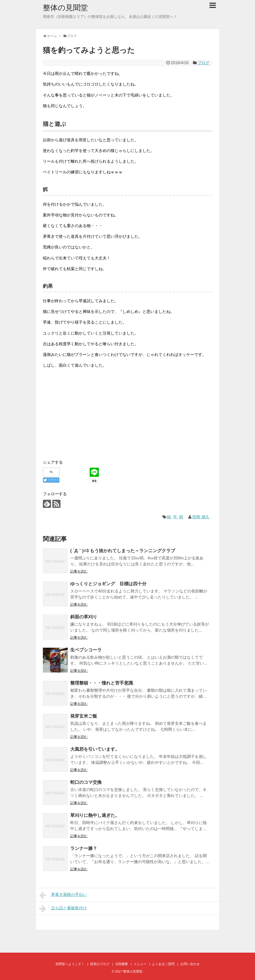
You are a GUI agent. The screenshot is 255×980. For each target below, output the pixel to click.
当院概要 (122, 964)
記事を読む (79, 571)
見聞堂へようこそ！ (70, 964)
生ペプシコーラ (86, 650)
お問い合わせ (190, 964)
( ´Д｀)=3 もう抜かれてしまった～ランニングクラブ (123, 551)
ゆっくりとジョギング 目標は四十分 (108, 584)
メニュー (140, 964)
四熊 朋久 (201, 517)
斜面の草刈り (84, 617)
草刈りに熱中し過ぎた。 (95, 815)
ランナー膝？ (84, 848)
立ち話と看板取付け (63, 909)
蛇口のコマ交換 (86, 782)
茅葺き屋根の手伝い (63, 895)
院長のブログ (100, 964)
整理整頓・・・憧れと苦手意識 (102, 683)
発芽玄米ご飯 (84, 716)
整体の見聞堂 (65, 8)
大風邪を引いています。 (95, 749)
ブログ (203, 63)
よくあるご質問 (163, 964)
